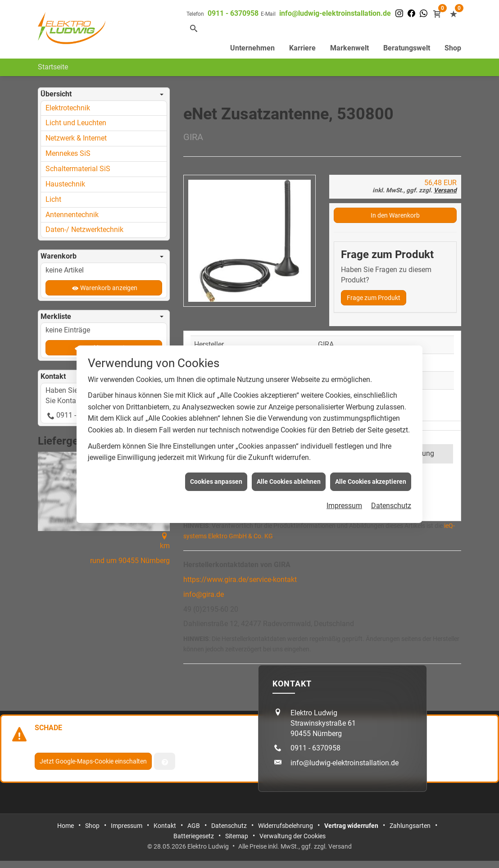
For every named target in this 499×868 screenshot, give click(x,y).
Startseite (53, 67)
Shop (453, 48)
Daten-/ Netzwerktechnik (84, 229)
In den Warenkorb (395, 215)
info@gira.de (204, 594)
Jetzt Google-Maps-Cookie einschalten (93, 761)
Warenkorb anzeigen (109, 288)
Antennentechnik (72, 215)
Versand (445, 190)
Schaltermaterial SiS (78, 169)
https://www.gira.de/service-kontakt (240, 579)
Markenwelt (349, 48)
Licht (53, 199)
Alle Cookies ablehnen (289, 466)
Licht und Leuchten (76, 123)
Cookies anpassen (216, 466)
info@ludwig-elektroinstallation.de (335, 13)
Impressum (344, 491)
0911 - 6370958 (233, 13)
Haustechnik (65, 184)
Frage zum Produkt (374, 298)
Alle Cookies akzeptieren (371, 466)
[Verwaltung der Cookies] (165, 761)
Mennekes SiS (68, 153)
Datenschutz (391, 491)
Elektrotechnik (68, 108)
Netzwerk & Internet (76, 138)
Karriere (302, 48)
